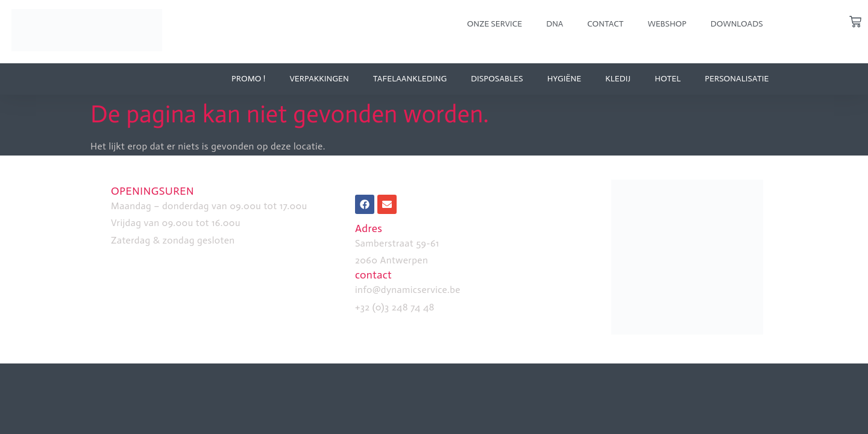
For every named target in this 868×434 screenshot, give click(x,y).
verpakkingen (319, 79)
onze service (495, 24)
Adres (369, 228)
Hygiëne (565, 79)
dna (555, 24)
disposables (497, 79)
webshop (667, 24)
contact (373, 275)
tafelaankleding (410, 79)
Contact (605, 24)
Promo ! (248, 79)
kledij (618, 79)
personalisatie (737, 79)
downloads (737, 24)
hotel (668, 79)
